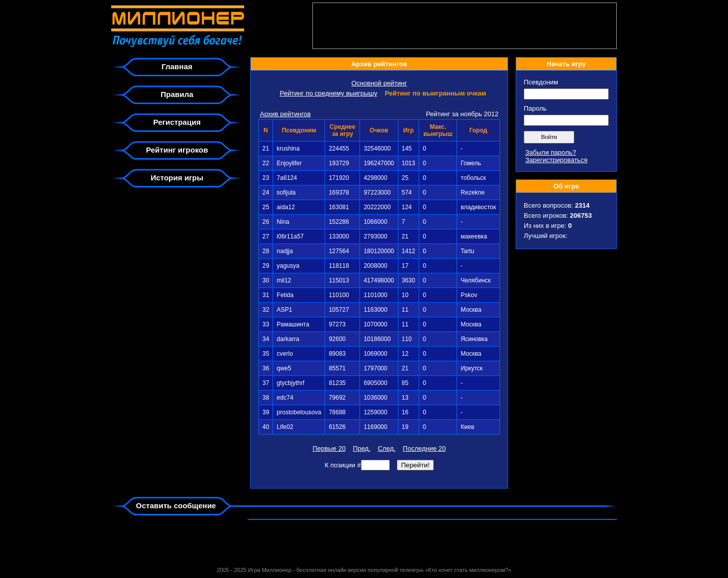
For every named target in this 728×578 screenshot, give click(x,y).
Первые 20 (329, 448)
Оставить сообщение (176, 505)
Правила (177, 94)
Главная (177, 66)
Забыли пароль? (551, 152)
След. (386, 448)
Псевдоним (541, 82)
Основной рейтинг (379, 83)
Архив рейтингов (285, 114)
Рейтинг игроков (177, 150)
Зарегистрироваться (556, 160)
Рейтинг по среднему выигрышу (328, 93)
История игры (177, 178)
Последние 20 (424, 448)
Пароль (535, 108)
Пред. (362, 448)
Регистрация (177, 122)
